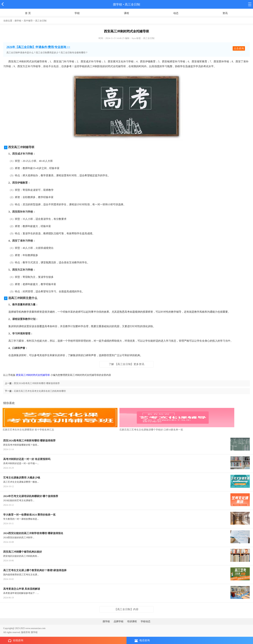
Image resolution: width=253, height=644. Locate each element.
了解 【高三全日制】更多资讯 (126, 364)
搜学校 (118, 4)
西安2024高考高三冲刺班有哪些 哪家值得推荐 (37, 383)
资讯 (225, 13)
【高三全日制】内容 (126, 609)
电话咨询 (142, 641)
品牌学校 (119, 621)
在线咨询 (16, 641)
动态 (176, 13)
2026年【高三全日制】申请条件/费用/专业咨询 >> (38, 47)
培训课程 (132, 621)
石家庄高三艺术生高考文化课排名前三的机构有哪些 (40, 391)
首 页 (28, 13)
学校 (77, 13)
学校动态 (146, 621)
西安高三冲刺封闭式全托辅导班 (33, 375)
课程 (126, 13)
